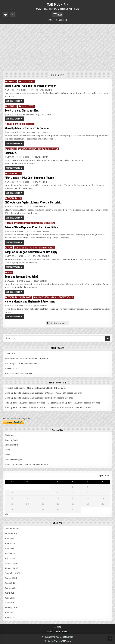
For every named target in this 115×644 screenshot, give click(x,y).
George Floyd (11, 445)
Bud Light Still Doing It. (55, 388)
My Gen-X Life (11, 369)
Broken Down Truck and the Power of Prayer (30, 86)
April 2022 (10, 583)
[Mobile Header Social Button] (5, 15)
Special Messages (26, 124)
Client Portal (61, 20)
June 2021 (10, 598)
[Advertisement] (57, 47)
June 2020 (10, 618)
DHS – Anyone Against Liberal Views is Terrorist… (33, 202)
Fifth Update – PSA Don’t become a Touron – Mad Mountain (33, 403)
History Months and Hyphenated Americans (30, 301)
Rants (11, 124)
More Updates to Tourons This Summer (27, 128)
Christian (12, 81)
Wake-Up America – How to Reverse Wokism (26, 465)
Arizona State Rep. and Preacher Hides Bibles (31, 227)
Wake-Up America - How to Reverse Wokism (40, 149)
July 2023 (9, 539)
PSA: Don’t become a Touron (60, 398)
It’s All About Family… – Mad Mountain (23, 388)
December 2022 (12, 573)
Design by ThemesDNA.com (58, 641)
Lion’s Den (10, 354)
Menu (60, 15)
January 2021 (11, 608)
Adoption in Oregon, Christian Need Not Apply (31, 252)
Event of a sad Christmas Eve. (22, 110)
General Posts (28, 81)
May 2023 (9, 549)
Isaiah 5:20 (11, 153)
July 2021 (9, 593)
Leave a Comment (46, 90)
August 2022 (11, 578)
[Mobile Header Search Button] (12, 15)
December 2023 (12, 529)
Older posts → (61, 323)
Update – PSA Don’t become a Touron (64, 393)
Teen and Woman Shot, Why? (21, 277)
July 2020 (10, 613)
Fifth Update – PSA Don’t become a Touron (29, 178)
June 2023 (10, 544)
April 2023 (10, 553)
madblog (10, 90)
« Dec (7, 514)
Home (50, 20)
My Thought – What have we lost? (21, 364)
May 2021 (9, 603)
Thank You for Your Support (16, 419)
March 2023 (10, 558)
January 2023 (11, 568)
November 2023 (13, 534)
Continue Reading (13, 101)
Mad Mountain (58, 4)
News (10, 223)
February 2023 (12, 563)
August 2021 (11, 588)
